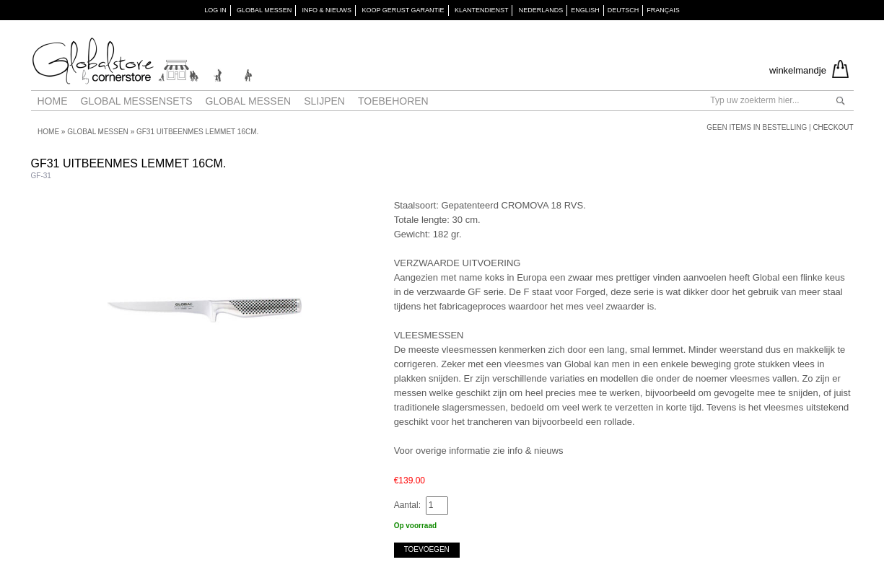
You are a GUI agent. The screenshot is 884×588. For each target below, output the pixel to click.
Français (663, 10)
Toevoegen (427, 549)
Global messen (249, 101)
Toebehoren (393, 101)
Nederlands (541, 10)
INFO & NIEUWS (327, 10)
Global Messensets (137, 101)
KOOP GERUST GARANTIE (403, 10)
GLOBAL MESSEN (264, 10)
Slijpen (324, 101)
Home (53, 101)
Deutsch (623, 10)
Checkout (833, 127)
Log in (215, 10)
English (585, 10)
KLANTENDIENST (482, 10)
